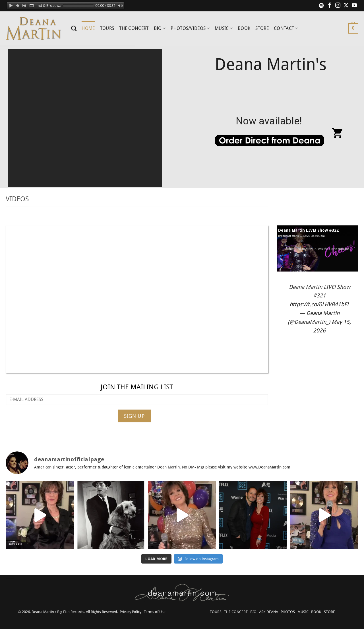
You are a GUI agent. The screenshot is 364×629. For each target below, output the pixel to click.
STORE (262, 28)
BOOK (244, 28)
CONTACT (286, 28)
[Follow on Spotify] (321, 6)
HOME (88, 28)
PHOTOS (288, 612)
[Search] (74, 28)
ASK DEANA (269, 612)
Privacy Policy (131, 612)
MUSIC (224, 28)
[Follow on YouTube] (354, 6)
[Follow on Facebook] (330, 6)
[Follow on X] (346, 6)
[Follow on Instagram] (338, 6)
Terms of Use (155, 612)
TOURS (107, 28)
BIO (160, 28)
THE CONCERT (134, 28)
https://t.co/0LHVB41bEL (319, 304)
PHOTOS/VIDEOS (190, 28)
